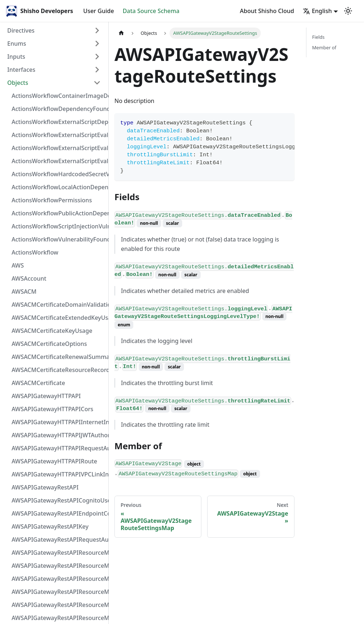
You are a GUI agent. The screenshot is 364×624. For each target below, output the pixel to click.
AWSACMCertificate (38, 383)
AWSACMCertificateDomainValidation (58, 305)
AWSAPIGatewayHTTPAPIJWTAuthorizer (58, 435)
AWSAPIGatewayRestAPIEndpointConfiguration (58, 513)
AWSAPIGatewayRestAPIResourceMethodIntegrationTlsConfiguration (58, 592)
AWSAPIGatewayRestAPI (45, 487)
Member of (324, 47)
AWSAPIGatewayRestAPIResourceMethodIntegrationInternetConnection (58, 553)
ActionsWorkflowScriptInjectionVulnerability (58, 226)
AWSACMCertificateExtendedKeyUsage (58, 318)
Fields (318, 37)
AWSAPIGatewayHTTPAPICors (53, 409)
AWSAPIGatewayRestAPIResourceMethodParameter (58, 618)
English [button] (317, 11)
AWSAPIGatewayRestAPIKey (50, 526)
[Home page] (121, 33)
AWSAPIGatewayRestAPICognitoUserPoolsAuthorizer (58, 500)
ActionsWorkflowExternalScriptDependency (58, 122)
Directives (21, 30)
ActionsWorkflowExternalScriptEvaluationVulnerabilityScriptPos (58, 148)
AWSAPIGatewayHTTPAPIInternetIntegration (58, 422)
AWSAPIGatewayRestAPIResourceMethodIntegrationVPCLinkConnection (58, 605)
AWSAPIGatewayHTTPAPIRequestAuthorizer (58, 448)
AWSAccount (29, 278)
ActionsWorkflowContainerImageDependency (58, 96)
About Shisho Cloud (267, 11)
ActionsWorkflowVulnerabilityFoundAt (58, 239)
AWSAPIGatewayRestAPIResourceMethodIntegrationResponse (58, 579)
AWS (18, 265)
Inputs (16, 57)
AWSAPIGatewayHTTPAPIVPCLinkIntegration (58, 474)
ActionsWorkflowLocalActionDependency (58, 187)
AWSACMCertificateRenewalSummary (58, 357)
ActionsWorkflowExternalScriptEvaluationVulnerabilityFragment (58, 135)
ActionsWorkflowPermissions (52, 200)
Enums (17, 44)
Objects (18, 83)
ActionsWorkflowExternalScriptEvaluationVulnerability (58, 161)
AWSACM (24, 292)
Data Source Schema (151, 11)
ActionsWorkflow (35, 252)
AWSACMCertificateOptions (49, 344)
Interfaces (21, 70)
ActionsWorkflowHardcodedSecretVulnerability (58, 174)
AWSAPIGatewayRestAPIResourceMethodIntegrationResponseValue (58, 566)
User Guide (99, 11)
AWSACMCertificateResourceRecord (58, 370)
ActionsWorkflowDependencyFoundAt (58, 109)
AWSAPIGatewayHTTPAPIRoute (54, 461)
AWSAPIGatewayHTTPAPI (46, 396)
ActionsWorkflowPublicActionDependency (58, 213)
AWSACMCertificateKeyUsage (52, 331)
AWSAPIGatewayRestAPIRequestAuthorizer (58, 540)
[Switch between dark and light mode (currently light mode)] (348, 11)
